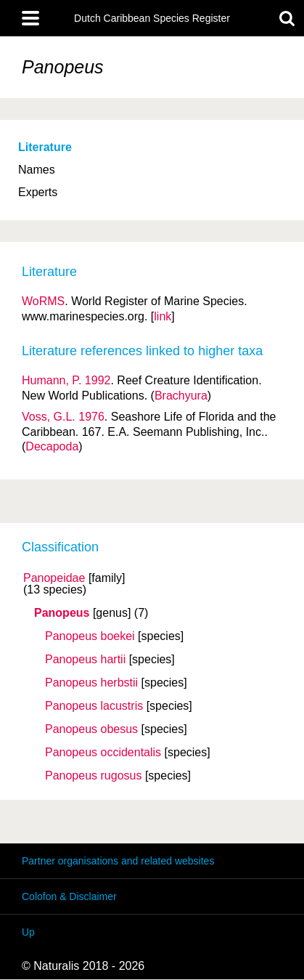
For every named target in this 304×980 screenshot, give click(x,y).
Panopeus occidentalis (103, 753)
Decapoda (52, 446)
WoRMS (43, 301)
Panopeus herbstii (91, 683)
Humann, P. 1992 (66, 380)
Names (37, 170)
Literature (45, 147)
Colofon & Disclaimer (69, 896)
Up (28, 932)
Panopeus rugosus (93, 776)
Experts (38, 192)
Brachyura (181, 396)
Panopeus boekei (90, 636)
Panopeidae (54, 578)
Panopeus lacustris (94, 706)
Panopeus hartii (85, 660)
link (163, 316)
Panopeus (62, 613)
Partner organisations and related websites (118, 861)
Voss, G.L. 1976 (63, 417)
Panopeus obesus (91, 729)
